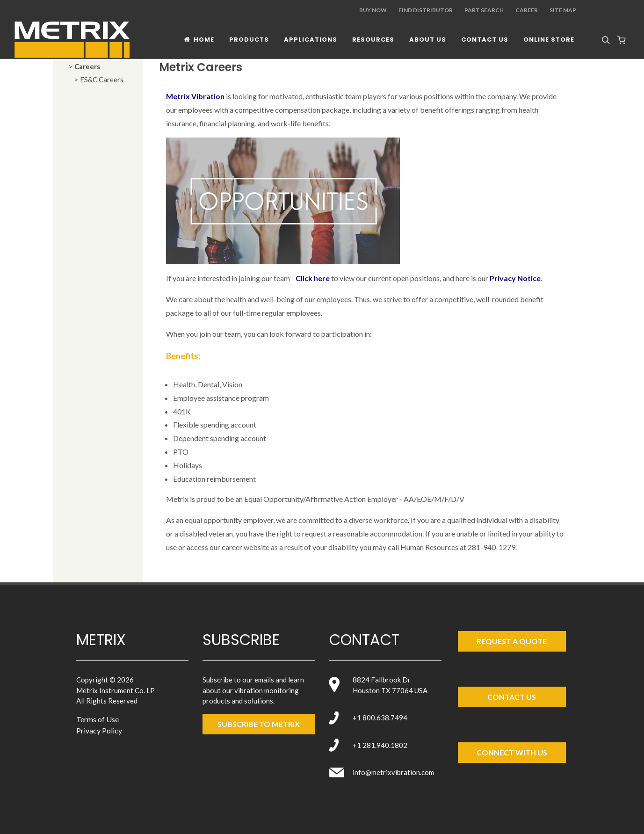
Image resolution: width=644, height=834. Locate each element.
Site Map (563, 10)
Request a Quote (512, 641)
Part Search (484, 10)
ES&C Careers (102, 80)
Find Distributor (426, 10)
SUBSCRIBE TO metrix (259, 724)
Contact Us (512, 697)
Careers (87, 66)
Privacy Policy (99, 730)
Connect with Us (512, 752)
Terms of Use (98, 719)
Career (527, 10)
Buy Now (373, 10)
